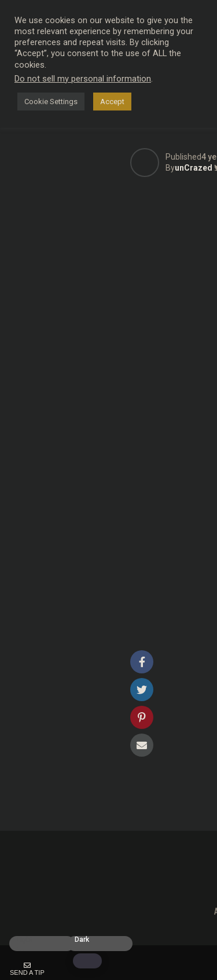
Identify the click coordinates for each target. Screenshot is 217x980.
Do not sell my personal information (83, 79)
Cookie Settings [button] (51, 102)
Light (25, 940)
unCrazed (194, 168)
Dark (82, 940)
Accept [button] (112, 102)
